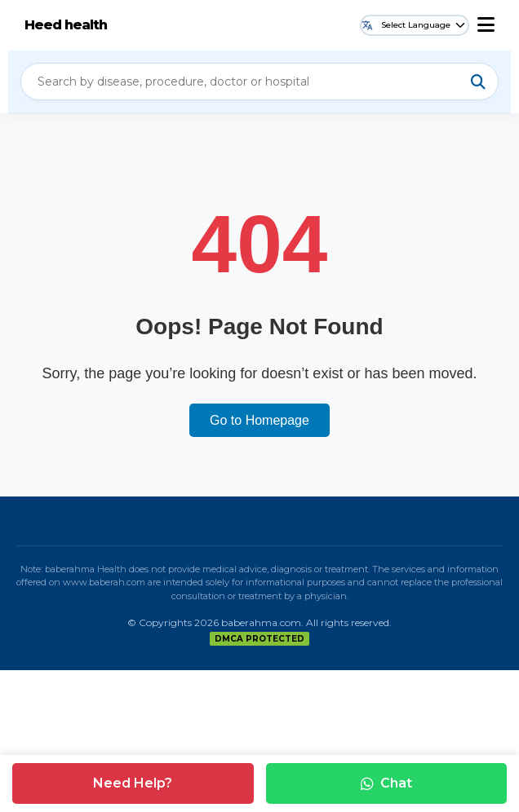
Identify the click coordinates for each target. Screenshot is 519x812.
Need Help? (133, 783)
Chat (386, 783)
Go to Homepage (259, 420)
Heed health (66, 25)
